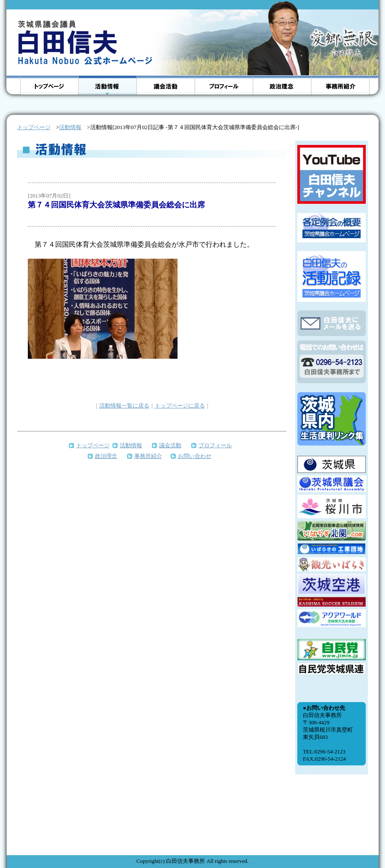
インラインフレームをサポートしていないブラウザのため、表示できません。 (332, 493)
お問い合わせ (195, 456)
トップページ (93, 445)
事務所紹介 (148, 456)
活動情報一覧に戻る (124, 406)
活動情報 (70, 127)
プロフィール (215, 445)
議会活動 (170, 445)
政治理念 (106, 456)
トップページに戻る (180, 406)
